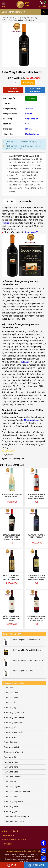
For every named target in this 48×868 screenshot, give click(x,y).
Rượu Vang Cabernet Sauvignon (17, 792)
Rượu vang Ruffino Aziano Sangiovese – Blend (12, 618)
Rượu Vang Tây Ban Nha (14, 712)
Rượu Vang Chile (11, 693)
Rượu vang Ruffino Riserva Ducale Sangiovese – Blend (12, 579)
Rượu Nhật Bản (10, 742)
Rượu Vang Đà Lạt (11, 747)
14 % (27, 124)
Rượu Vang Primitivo (12, 797)
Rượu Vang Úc (10, 703)
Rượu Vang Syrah (11, 811)
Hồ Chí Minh (36, 865)
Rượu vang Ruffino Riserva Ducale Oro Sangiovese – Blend (36, 578)
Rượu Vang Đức (10, 727)
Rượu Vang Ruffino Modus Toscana (36, 536)
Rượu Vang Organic (12, 787)
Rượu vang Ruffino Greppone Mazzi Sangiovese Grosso (12, 537)
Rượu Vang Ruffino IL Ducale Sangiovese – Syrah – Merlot (36, 618)
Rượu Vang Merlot (12, 806)
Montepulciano (32, 134)
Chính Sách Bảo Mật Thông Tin (17, 816)
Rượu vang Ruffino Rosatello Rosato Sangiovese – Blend (36, 497)
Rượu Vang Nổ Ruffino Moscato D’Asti (12, 496)
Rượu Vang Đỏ (32, 119)
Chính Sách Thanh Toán (14, 821)
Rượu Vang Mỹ (10, 707)
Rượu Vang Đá (10, 782)
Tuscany (29, 109)
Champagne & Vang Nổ (14, 752)
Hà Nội (12, 865)
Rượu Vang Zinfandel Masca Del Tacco (28, 660)
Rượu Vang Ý (23, 18)
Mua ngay (28, 82)
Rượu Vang (12, 18)
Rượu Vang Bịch (11, 737)
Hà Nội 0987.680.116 (13, 90)
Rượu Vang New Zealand (14, 717)
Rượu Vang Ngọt (11, 772)
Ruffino (29, 114)
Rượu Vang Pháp (11, 698)
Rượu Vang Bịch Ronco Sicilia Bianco (27, 650)
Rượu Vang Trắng (11, 762)
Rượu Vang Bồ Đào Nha (14, 732)
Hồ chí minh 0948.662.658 (35, 90)
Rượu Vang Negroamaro (14, 801)
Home (4, 18)
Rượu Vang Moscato (12, 777)
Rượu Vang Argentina (13, 722)
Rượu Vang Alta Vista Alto (23, 670)
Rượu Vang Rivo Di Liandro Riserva (27, 640)
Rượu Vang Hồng (11, 767)
